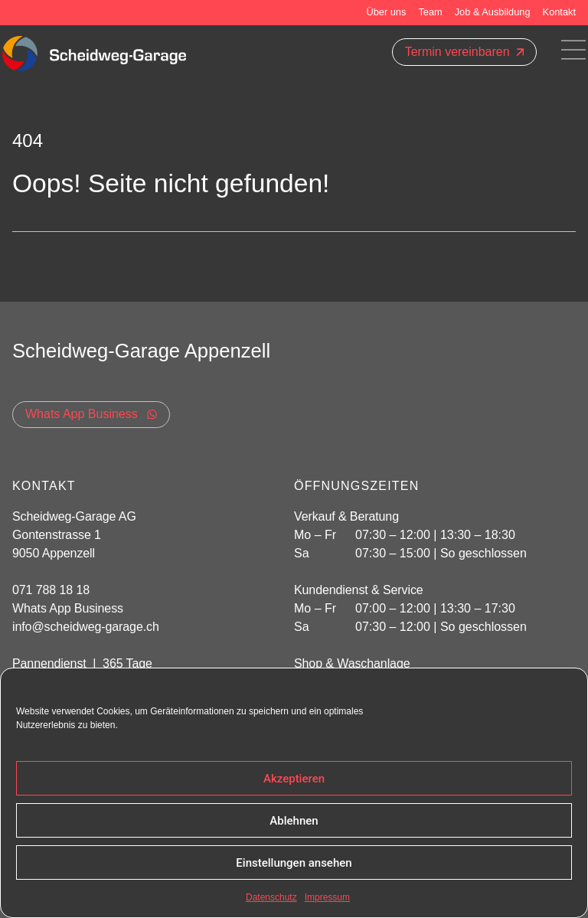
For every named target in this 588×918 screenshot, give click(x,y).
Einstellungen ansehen (294, 863)
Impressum (327, 897)
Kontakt (559, 12)
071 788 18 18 (51, 590)
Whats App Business (68, 608)
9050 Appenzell (54, 553)
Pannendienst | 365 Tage (82, 663)
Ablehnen (294, 821)
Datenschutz (271, 897)
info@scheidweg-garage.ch (86, 627)
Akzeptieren (294, 779)
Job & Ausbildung (493, 12)
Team (430, 12)
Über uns (386, 12)
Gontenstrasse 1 (58, 535)
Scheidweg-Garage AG (74, 516)
